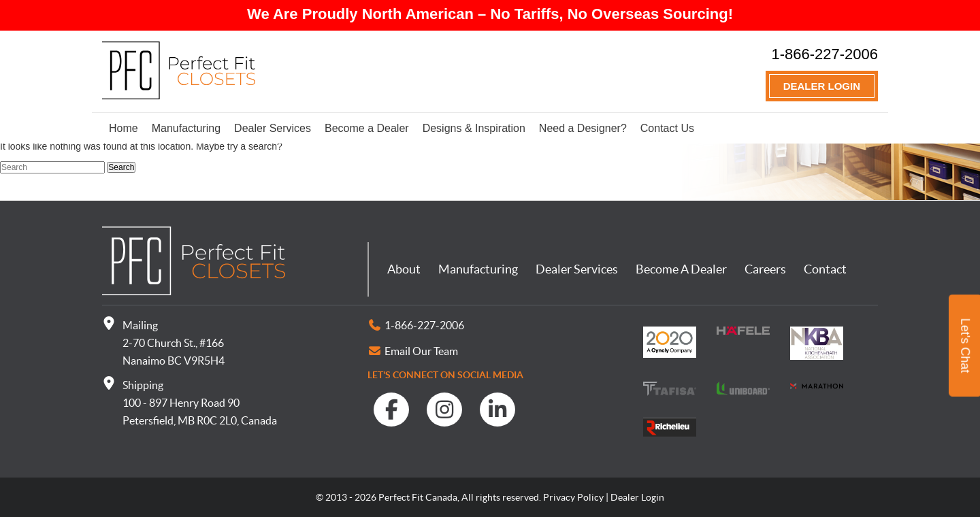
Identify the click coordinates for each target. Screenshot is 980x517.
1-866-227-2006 (824, 54)
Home (124, 128)
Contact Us (667, 128)
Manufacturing (186, 128)
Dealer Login (822, 86)
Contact (825, 269)
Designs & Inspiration (474, 128)
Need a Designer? (583, 128)
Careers (765, 269)
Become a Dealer (367, 128)
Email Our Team (421, 351)
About (404, 269)
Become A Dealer (681, 269)
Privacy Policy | (576, 497)
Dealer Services (273, 128)
